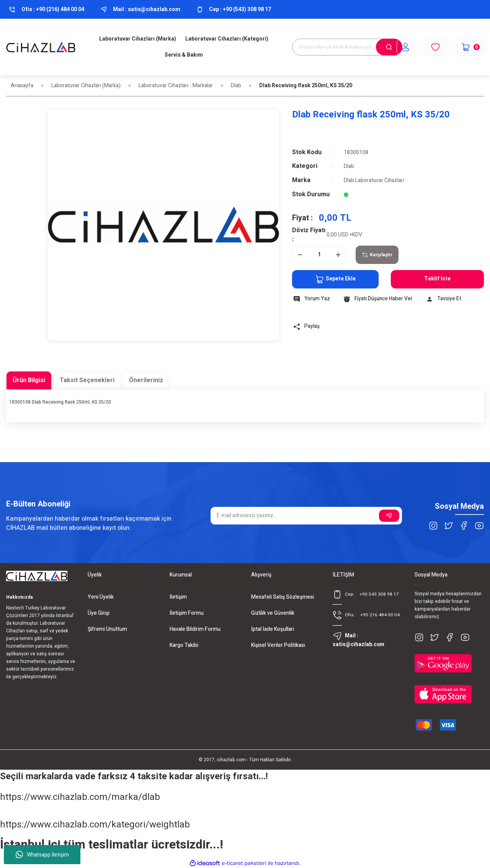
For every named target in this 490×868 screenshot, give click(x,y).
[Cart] (470, 47)
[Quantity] (319, 254)
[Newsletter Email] (306, 515)
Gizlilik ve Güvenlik (273, 612)
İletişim (178, 596)
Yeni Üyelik (101, 596)
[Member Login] (404, 47)
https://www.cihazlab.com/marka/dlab (80, 796)
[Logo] (41, 47)
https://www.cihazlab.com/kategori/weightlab (95, 824)
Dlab (349, 166)
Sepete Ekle (333, 278)
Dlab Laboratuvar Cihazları (374, 180)
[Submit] (389, 515)
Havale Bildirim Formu (195, 628)
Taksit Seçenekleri (87, 379)
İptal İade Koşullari (273, 628)
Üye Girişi (99, 612)
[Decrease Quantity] (300, 254)
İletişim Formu (187, 612)
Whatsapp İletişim (42, 855)
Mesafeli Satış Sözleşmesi (283, 596)
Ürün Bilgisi (29, 379)
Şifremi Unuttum (107, 628)
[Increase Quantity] (338, 254)
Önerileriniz (146, 379)
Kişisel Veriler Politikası (278, 644)
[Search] (347, 47)
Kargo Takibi (184, 644)
